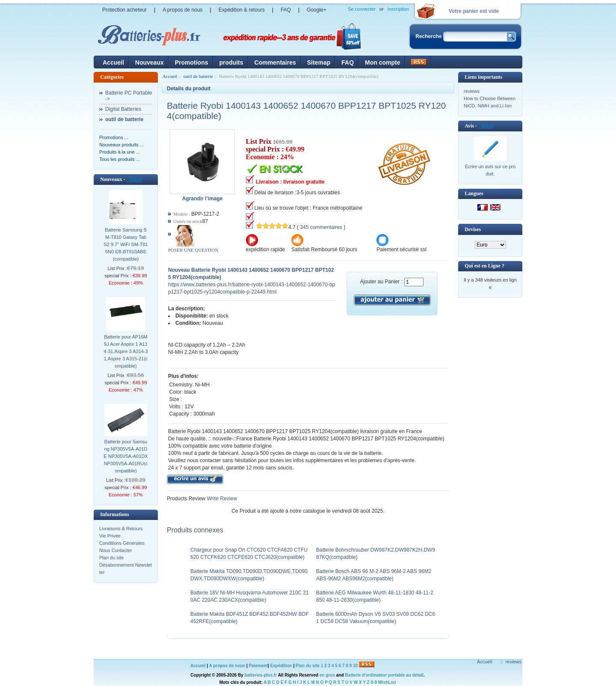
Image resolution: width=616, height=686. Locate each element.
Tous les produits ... (120, 159)
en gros (327, 675)
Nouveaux (150, 62)
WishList (387, 682)
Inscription (398, 9)
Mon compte (382, 62)
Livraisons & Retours (121, 529)
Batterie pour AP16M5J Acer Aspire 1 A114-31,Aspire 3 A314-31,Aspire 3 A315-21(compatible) (126, 351)
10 (355, 666)
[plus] (134, 179)
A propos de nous (182, 10)
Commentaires (275, 62)
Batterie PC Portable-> (129, 96)
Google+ (317, 10)
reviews (472, 91)
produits (231, 62)
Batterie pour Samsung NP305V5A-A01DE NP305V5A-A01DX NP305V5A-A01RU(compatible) (126, 456)
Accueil (113, 62)
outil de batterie (198, 76)
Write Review (221, 499)
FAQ (286, 10)
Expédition (281, 666)
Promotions (192, 62)
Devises (473, 229)
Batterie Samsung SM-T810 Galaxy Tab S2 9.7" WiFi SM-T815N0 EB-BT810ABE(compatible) (126, 244)
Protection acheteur (124, 10)
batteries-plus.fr (261, 675)
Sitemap (319, 62)
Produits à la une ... (120, 152)
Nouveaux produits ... (121, 145)
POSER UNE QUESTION (193, 250)
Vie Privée (110, 536)
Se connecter (362, 9)
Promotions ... (114, 137)
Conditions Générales (122, 543)
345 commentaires (321, 227)
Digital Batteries (123, 109)
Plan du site (111, 558)
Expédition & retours (242, 10)
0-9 (374, 682)
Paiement (258, 666)
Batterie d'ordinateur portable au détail (384, 675)
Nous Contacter (115, 550)
